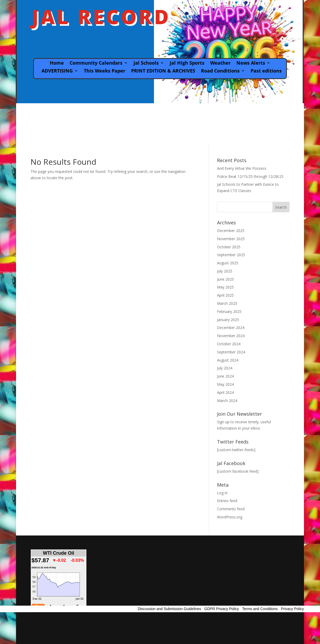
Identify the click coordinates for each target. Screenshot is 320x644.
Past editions (266, 71)
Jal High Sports (187, 63)
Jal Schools (146, 63)
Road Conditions (220, 71)
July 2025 (225, 271)
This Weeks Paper (105, 71)
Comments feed (231, 509)
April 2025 (225, 295)
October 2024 (229, 344)
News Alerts (251, 63)
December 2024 (231, 328)
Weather (220, 63)
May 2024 (225, 384)
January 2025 (228, 320)
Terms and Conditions (260, 609)
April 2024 (225, 392)
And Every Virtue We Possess (242, 168)
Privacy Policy (292, 609)
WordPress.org (230, 517)
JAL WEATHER (160, 123)
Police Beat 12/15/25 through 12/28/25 (250, 176)
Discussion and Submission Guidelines (169, 609)
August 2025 (228, 263)
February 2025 (229, 311)
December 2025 (231, 231)
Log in (222, 493)
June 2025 (225, 279)
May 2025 (225, 287)
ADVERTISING (57, 71)
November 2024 (231, 336)
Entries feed (227, 501)
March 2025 (227, 303)
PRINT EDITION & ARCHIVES (163, 71)
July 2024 (225, 368)
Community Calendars (96, 63)
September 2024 (231, 352)
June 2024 (225, 376)
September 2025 (231, 255)
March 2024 (227, 401)
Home (57, 63)
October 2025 (229, 247)
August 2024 (228, 360)
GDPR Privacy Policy (222, 609)
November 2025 (231, 239)
